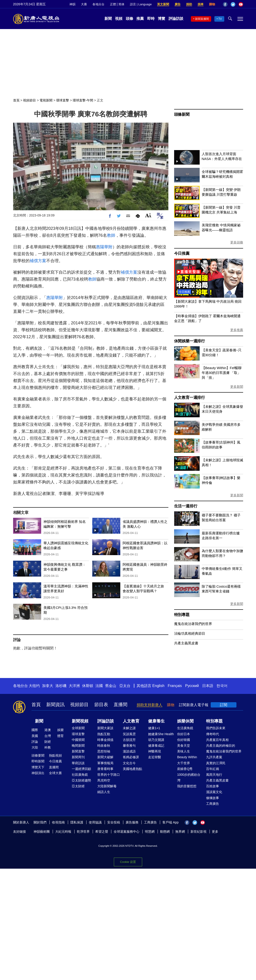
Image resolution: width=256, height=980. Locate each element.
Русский (192, 686)
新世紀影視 (198, 832)
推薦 (140, 19)
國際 (35, 730)
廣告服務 (132, 822)
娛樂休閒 (185, 721)
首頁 (16, 100)
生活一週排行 (186, 506)
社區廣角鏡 (80, 775)
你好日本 (184, 734)
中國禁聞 (78, 740)
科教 (48, 747)
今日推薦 (182, 253)
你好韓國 (184, 740)
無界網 (180, 832)
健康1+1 (154, 728)
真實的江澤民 (216, 763)
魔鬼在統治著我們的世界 (193, 624)
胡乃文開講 (156, 740)
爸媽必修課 (131, 757)
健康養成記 (156, 746)
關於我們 (40, 822)
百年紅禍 (213, 769)
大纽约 (34, 686)
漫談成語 (129, 751)
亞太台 (125, 686)
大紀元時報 (63, 832)
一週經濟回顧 (81, 769)
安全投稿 (114, 822)
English (158, 686)
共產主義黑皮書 (186, 643)
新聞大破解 (105, 757)
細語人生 (104, 792)
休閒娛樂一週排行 (190, 341)
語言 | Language (141, 4)
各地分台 (98, 4)
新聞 (108, 19)
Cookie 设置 (128, 862)
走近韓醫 (155, 757)
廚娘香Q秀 (185, 769)
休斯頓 (88, 686)
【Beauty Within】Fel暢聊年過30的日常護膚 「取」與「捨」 (222, 373)
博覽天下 (38, 767)
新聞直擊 (78, 751)
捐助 (189, 4)
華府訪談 (78, 763)
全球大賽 (55, 773)
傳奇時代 (213, 734)
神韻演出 (38, 773)
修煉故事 (213, 798)
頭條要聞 (38, 755)
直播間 (121, 705)
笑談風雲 (129, 734)
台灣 (48, 736)
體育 (60, 736)
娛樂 (60, 730)
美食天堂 (184, 746)
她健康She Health (161, 734)
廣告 (178, 4)
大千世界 (184, 763)
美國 (35, 736)
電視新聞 (46, 100)
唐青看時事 (105, 769)
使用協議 (95, 822)
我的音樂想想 (187, 786)
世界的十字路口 (109, 775)
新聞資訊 (55, 705)
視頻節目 (29, 100)
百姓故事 (213, 786)
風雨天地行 (214, 775)
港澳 (48, 730)
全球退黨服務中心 (127, 832)
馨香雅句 (129, 746)
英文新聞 (163, 4)
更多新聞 (237, 387)
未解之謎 (129, 728)
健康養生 (156, 721)
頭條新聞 (182, 114)
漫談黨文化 (214, 792)
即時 (151, 19)
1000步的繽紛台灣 (189, 777)
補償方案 (38, 261)
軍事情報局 (105, 763)
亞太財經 (78, 786)
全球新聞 (78, 728)
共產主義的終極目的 (221, 746)
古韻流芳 (129, 740)
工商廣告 (213, 804)
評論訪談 (176, 19)
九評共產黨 (214, 757)
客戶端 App (171, 822)
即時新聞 (38, 761)
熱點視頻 (55, 755)
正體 (113, 4)
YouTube (241, 4)
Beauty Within (187, 757)
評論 (35, 742)
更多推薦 (237, 330)
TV (220, 19)
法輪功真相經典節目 (190, 633)
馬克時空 (104, 780)
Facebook (225, 4)
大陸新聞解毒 (107, 786)
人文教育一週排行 (190, 398)
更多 (215, 832)
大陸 (35, 747)
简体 (121, 4)
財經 (48, 742)
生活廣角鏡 (185, 728)
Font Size (148, 215)
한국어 (222, 686)
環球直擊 (63, 100)
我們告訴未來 (216, 728)
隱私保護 (77, 822)
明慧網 (150, 832)
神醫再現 (155, 751)
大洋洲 (74, 686)
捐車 (201, 4)
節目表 (101, 705)
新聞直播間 (202, 19)
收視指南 (58, 822)
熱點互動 (104, 734)
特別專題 (182, 615)
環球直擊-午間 (83, 100)
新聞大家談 (105, 728)
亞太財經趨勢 (81, 780)
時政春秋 (104, 746)
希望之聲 (102, 832)
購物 (212, 4)
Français (175, 686)
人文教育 (131, 721)
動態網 (165, 832)
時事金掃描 (105, 740)
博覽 (161, 19)
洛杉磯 (61, 686)
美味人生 (184, 751)
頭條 (129, 19)
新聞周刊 (78, 757)
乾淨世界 (83, 832)
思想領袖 (104, 751)
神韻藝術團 (42, 832)
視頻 (119, 19)
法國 (99, 686)
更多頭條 (237, 242)
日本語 (208, 686)
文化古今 (129, 763)
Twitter (233, 4)
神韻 (72, 4)
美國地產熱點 (132, 769)
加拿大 (48, 686)
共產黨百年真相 (217, 740)
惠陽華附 (104, 247)
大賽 (84, 4)
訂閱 (224, 705)
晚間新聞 (78, 746)
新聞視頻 (80, 721)
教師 (111, 235)
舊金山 (111, 686)
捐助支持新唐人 (150, 705)
